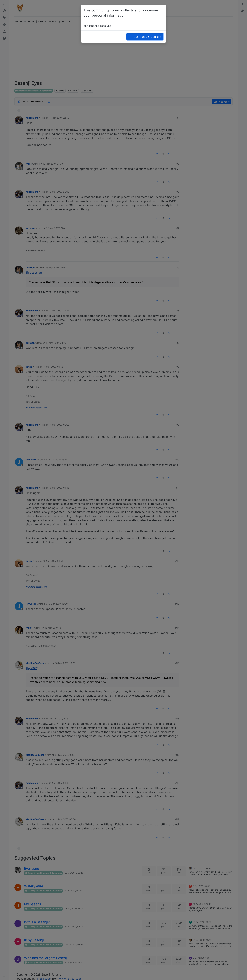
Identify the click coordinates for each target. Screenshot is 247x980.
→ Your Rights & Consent (145, 37)
